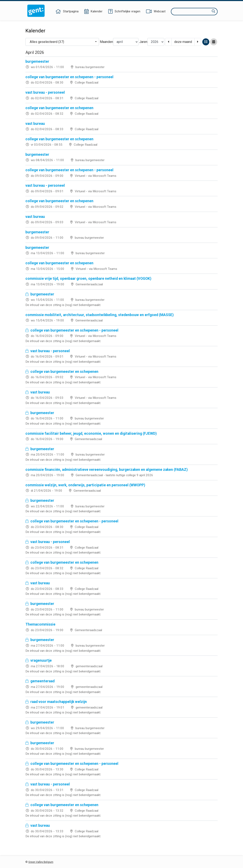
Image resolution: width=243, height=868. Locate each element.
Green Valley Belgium (41, 862)
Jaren (143, 42)
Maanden (106, 42)
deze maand (183, 42)
